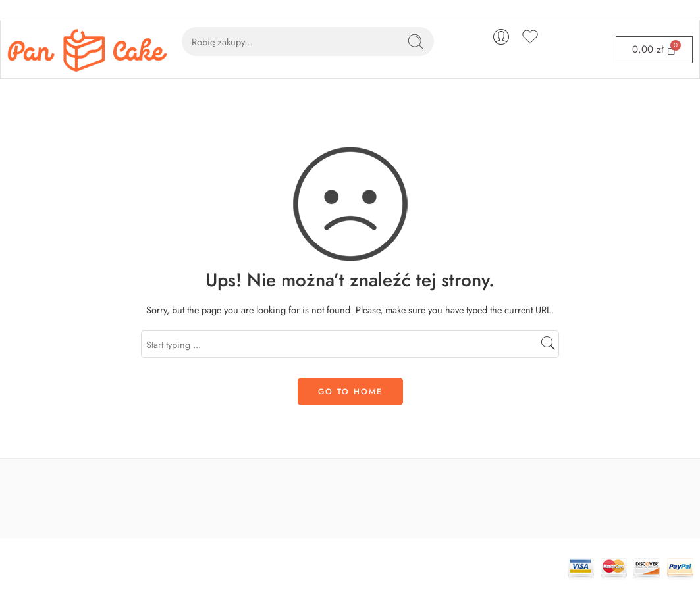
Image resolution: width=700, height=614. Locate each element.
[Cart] (654, 50)
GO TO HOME (350, 392)
